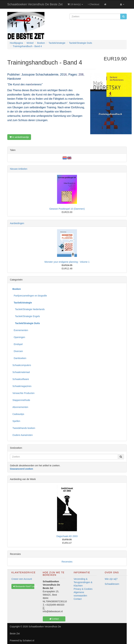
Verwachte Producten (23, 393)
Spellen (16, 421)
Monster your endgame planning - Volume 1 (67, 262)
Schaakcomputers (22, 365)
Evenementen (20, 330)
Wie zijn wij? (111, 579)
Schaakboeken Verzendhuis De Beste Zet (35, 4)
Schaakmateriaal (21, 372)
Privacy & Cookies (83, 589)
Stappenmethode (21, 400)
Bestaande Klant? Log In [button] (24, 586)
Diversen (18, 351)
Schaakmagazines (22, 386)
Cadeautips (18, 414)
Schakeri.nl (28, 641)
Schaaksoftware (21, 379)
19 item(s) (75, 4)
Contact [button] (54, 619)
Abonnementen (20, 407)
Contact (78, 599)
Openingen (19, 337)
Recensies (67, 562)
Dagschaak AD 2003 (67, 536)
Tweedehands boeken (24, 428)
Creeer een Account (22, 579)
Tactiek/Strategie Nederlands (29, 309)
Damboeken (19, 358)
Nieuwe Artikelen (19, 169)
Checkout (94, 4)
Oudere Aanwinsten (23, 435)
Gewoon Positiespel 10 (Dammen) (67, 209)
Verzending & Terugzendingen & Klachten (83, 582)
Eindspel (17, 344)
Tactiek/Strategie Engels (26, 316)
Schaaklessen (112, 584)
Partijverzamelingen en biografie (30, 296)
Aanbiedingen (17, 223)
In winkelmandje (19, 137)
